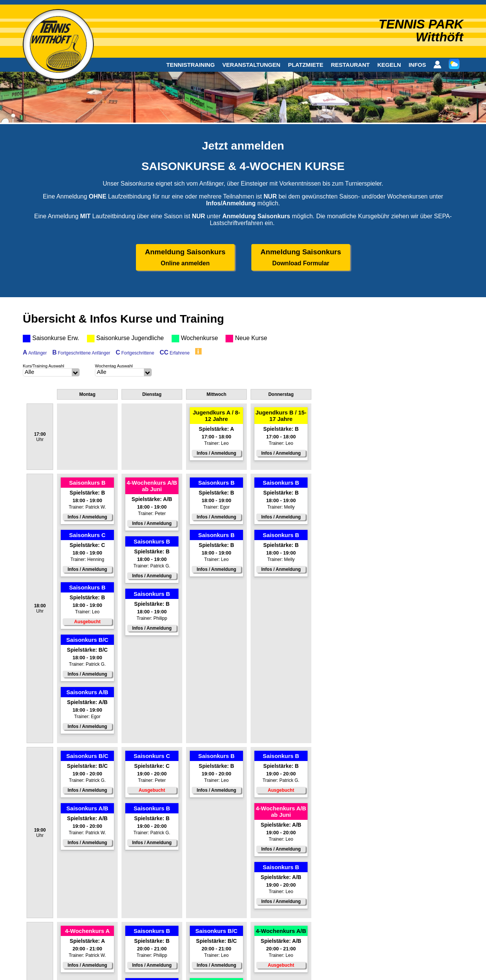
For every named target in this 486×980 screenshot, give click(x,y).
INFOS (417, 65)
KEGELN (389, 65)
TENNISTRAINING (191, 65)
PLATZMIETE (305, 65)
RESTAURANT (350, 65)
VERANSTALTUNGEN (252, 65)
